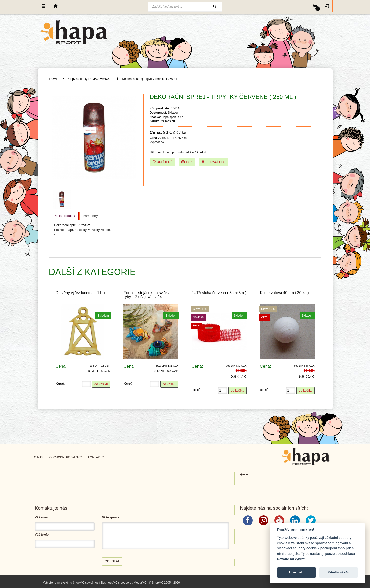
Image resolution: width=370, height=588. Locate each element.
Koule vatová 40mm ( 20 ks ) (284, 293)
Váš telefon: (43, 535)
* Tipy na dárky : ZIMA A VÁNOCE (90, 79)
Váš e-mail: (43, 517)
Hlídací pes (214, 162)
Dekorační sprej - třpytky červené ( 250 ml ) (150, 79)
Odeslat (112, 561)
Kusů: (60, 383)
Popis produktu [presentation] (64, 216)
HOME (54, 79)
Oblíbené (163, 162)
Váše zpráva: (111, 517)
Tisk (187, 162)
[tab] (64, 216)
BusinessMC (109, 583)
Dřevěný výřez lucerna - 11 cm (81, 293)
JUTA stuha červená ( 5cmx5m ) (219, 293)
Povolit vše (296, 572)
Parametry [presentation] (90, 216)
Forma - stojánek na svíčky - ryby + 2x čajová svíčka (148, 295)
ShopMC (79, 583)
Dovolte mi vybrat (291, 559)
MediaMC (140, 583)
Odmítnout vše (339, 572)
